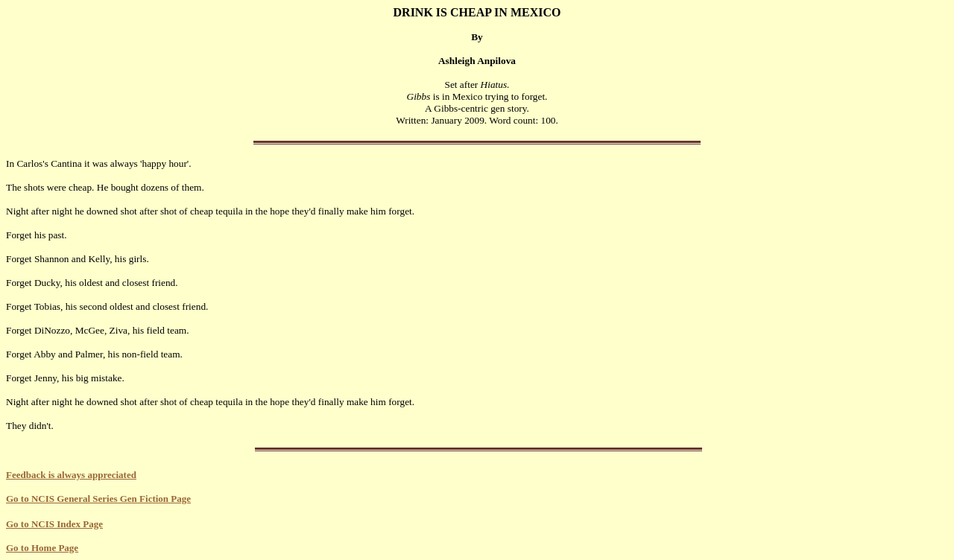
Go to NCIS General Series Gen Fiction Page (98, 499)
